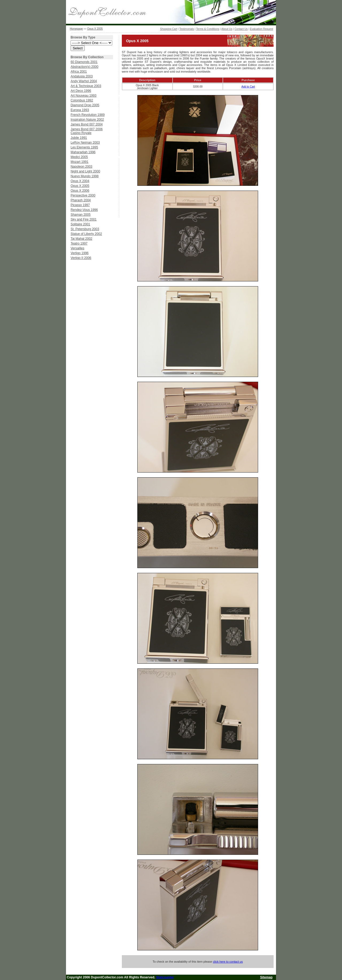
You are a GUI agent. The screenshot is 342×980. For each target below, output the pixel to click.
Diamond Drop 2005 (85, 105)
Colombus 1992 (82, 100)
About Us (227, 29)
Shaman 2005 (81, 215)
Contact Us (241, 29)
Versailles (77, 248)
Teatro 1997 (79, 243)
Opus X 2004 (80, 181)
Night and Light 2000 (85, 171)
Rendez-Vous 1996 (84, 210)
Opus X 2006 (80, 191)
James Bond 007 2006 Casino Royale (87, 131)
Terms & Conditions (208, 29)
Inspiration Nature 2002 (87, 120)
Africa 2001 (79, 72)
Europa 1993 (80, 110)
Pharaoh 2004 (81, 200)
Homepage (76, 29)
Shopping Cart (169, 29)
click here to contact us (228, 962)
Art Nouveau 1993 (83, 96)
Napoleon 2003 (81, 167)
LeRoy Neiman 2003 (85, 143)
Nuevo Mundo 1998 (85, 176)
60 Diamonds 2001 (84, 62)
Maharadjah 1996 (83, 152)
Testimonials (187, 29)
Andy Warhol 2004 (84, 81)
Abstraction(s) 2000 (84, 67)
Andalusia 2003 (82, 76)
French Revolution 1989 (88, 115)
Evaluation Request (261, 29)
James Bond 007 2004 (87, 124)
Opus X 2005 (95, 29)
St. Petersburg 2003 (85, 229)
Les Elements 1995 (84, 147)
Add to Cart (248, 87)
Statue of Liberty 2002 (86, 234)
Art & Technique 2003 (86, 86)
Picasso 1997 (80, 205)
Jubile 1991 (79, 138)
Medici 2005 (79, 157)
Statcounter (165, 977)
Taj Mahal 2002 (81, 239)
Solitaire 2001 (80, 224)
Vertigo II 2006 (81, 258)
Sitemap (266, 977)
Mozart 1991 (79, 162)
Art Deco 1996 (81, 91)
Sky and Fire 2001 (83, 219)
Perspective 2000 (83, 195)
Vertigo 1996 (79, 253)
